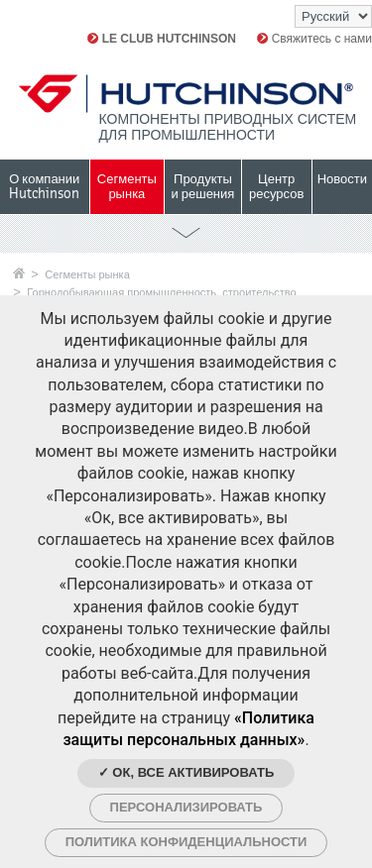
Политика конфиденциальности (186, 842)
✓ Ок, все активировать (186, 772)
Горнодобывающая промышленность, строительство (161, 292)
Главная (19, 273)
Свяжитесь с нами (314, 39)
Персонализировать (186, 807)
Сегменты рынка (87, 274)
